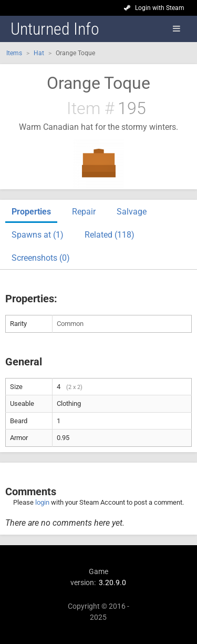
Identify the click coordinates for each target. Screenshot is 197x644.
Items (14, 53)
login (42, 502)
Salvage (132, 212)
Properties (31, 212)
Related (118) (110, 235)
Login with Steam (160, 8)
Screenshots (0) (41, 258)
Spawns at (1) (38, 235)
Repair (84, 212)
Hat (39, 53)
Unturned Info (55, 29)
